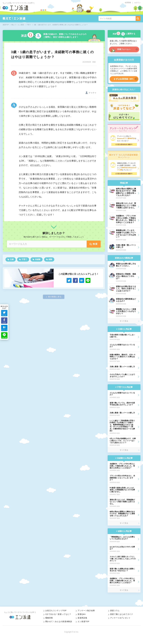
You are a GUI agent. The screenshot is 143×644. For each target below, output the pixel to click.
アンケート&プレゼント (120, 618)
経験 (50, 259)
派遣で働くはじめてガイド (122, 614)
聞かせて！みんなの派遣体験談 (59, 621)
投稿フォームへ (124, 49)
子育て (24, 259)
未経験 (38, 259)
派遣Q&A (82, 614)
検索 (95, 244)
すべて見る (124, 321)
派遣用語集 (82, 618)
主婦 (12, 259)
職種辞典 (49, 618)
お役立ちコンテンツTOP (56, 611)
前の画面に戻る (55, 297)
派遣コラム (115, 611)
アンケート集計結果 (86, 611)
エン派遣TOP (83, 621)
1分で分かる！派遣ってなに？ (58, 614)
